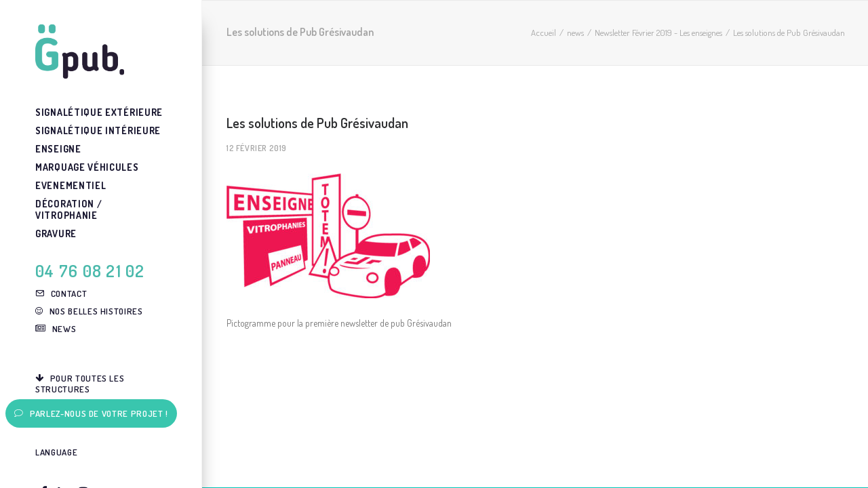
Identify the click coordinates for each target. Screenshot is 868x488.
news (575, 33)
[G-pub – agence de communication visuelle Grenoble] (100, 52)
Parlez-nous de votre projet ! (91, 413)
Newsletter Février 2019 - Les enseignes (658, 33)
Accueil (544, 33)
